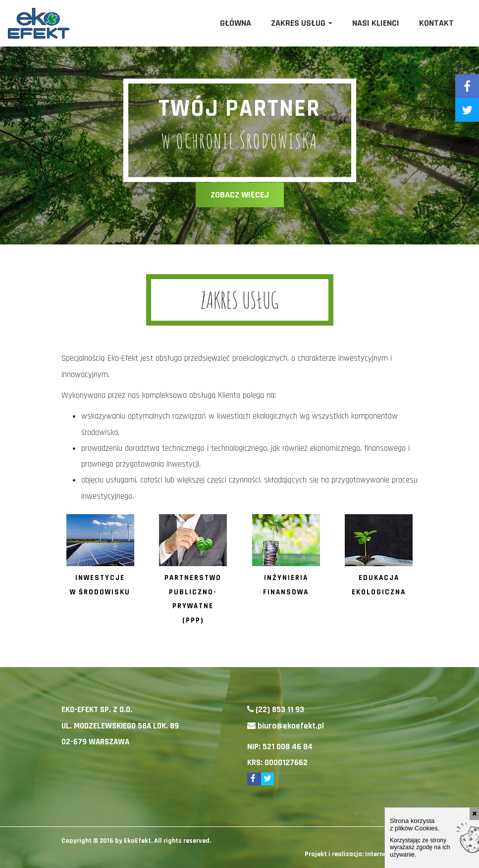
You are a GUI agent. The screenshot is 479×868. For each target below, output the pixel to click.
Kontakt (436, 23)
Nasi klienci (376, 23)
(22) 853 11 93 (280, 710)
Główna (236, 23)
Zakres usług (302, 23)
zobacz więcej (240, 195)
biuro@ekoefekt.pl (291, 726)
